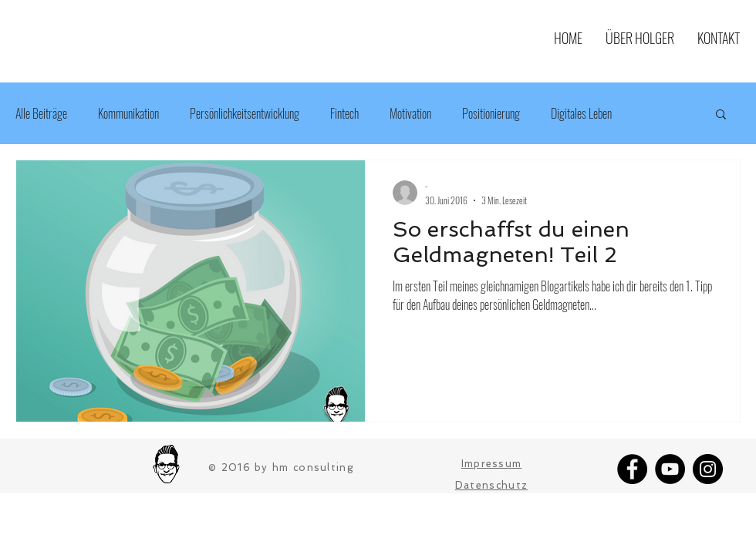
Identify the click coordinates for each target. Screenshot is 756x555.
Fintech (344, 113)
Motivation (410, 113)
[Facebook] (632, 469)
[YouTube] (670, 469)
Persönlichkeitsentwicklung (245, 113)
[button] (721, 115)
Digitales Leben (581, 113)
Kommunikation (128, 113)
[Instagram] (708, 469)
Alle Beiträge (41, 113)
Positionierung (491, 113)
